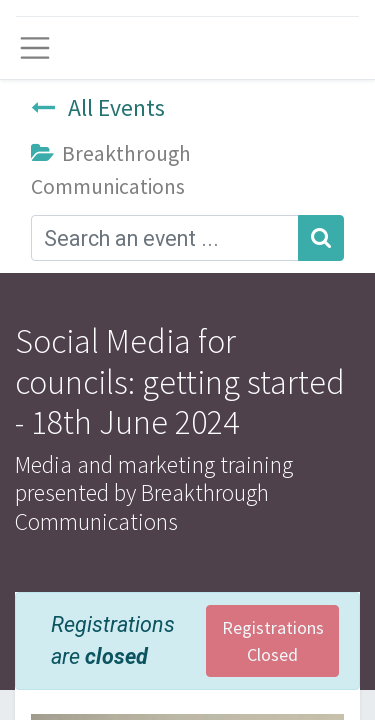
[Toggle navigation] (35, 48)
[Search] (321, 238)
